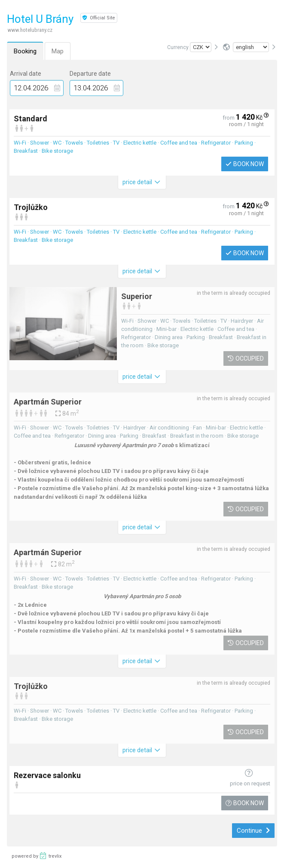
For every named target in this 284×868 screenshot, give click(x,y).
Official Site (99, 18)
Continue (253, 831)
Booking (25, 51)
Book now (245, 164)
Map (58, 51)
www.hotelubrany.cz (30, 30)
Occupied (246, 358)
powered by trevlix (37, 856)
